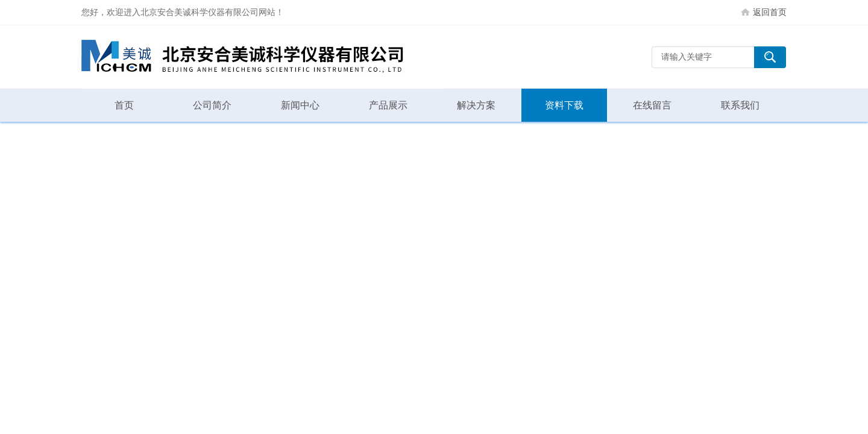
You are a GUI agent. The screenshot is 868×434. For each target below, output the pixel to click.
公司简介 (212, 105)
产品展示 (388, 105)
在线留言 (652, 105)
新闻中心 (300, 105)
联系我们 (740, 105)
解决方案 (476, 105)
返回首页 (770, 12)
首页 (124, 105)
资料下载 (564, 105)
